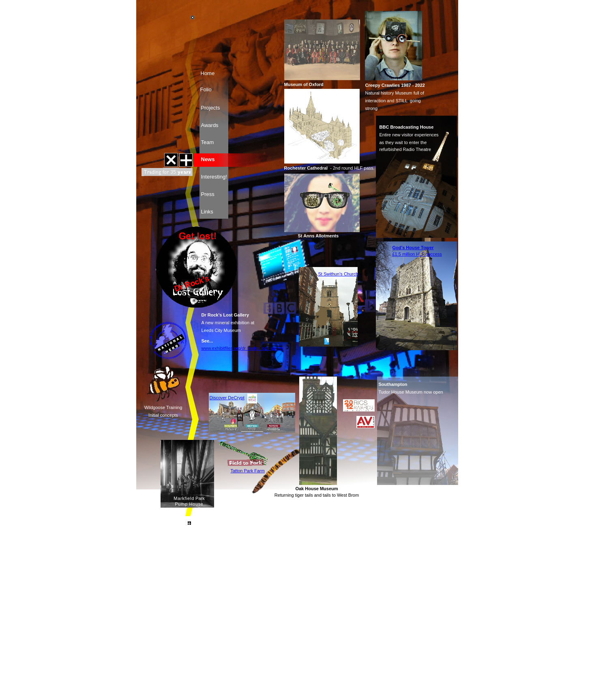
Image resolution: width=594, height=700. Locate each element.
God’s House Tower (413, 248)
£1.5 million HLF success (417, 254)
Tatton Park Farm (248, 471)
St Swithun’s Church (338, 274)
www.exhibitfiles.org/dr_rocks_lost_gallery (243, 348)
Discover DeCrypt (227, 398)
